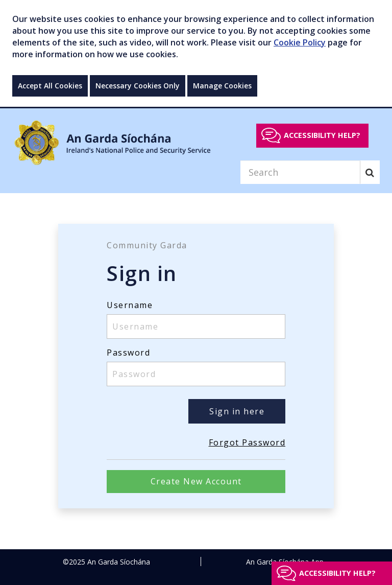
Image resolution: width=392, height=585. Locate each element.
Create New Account (196, 481)
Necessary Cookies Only (138, 86)
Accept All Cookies (50, 86)
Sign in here (237, 411)
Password (128, 353)
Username (130, 305)
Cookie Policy (300, 42)
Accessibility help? (322, 135)
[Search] (300, 172)
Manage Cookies (222, 86)
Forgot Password (247, 442)
